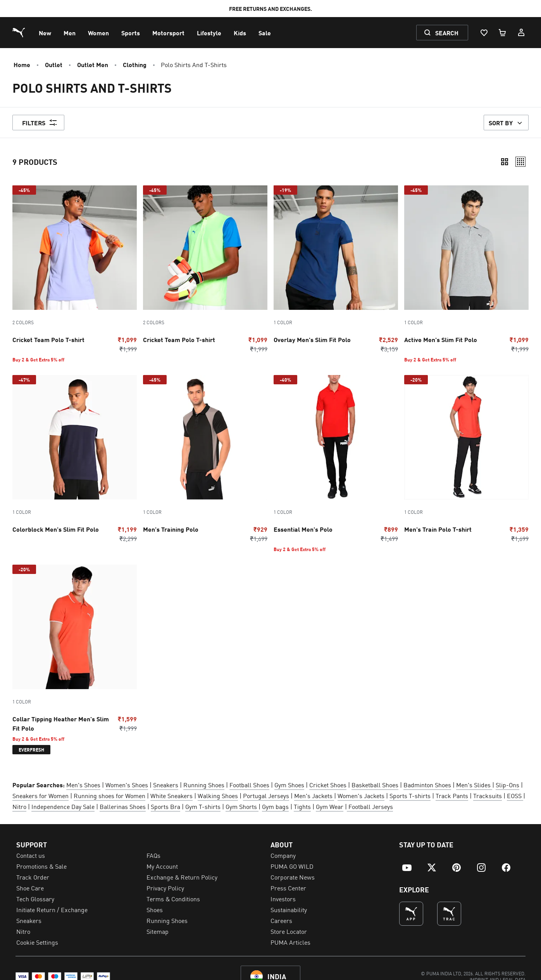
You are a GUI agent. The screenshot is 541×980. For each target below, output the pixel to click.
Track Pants (452, 795)
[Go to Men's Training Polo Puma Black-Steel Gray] (205, 459)
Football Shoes (249, 785)
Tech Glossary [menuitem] (35, 899)
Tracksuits (488, 795)
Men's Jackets (313, 795)
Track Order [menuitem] (33, 877)
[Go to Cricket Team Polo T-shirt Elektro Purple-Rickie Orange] (75, 274)
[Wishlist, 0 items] (484, 33)
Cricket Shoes (328, 785)
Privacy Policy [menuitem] (165, 888)
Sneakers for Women (40, 795)
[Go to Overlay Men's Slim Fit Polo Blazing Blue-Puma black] (336, 269)
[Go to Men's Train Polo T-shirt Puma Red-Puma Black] (466, 459)
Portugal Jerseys (266, 795)
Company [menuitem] (283, 855)
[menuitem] (45, 33)
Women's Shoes (127, 785)
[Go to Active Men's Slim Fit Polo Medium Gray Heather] (466, 274)
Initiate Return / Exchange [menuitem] (52, 909)
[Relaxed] (520, 162)
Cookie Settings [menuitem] (37, 942)
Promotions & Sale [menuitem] (41, 866)
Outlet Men (93, 64)
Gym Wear (330, 806)
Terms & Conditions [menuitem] (173, 899)
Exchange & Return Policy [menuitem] (182, 877)
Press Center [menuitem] (288, 888)
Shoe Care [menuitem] (30, 888)
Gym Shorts (242, 806)
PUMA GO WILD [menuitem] (292, 866)
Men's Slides (474, 785)
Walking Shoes (218, 795)
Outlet (54, 64)
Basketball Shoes (375, 785)
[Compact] (505, 162)
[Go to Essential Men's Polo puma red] (336, 464)
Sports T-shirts (410, 795)
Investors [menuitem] (283, 899)
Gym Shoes (289, 785)
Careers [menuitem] (281, 920)
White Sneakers (171, 795)
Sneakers (166, 785)
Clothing (135, 64)
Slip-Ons (507, 785)
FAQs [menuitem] (153, 855)
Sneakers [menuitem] (29, 920)
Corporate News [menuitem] (293, 877)
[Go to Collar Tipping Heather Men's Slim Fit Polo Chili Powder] (75, 659)
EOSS (515, 795)
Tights (302, 806)
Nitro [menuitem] (23, 931)
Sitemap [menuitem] (158, 931)
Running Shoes (204, 785)
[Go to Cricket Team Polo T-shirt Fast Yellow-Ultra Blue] (205, 269)
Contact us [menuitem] (31, 855)
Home (22, 64)
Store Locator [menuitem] (289, 931)
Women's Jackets (361, 795)
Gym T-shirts (203, 806)
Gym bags (275, 806)
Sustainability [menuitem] (289, 909)
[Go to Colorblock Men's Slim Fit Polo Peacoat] (75, 459)
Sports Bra (165, 806)
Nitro (19, 806)
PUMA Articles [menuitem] (290, 942)
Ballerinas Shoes (123, 806)
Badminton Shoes (427, 785)
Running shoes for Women (109, 795)
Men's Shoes (83, 785)
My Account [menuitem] (162, 866)
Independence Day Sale (63, 806)
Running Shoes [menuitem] (167, 920)
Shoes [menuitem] (155, 909)
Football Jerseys (370, 806)
